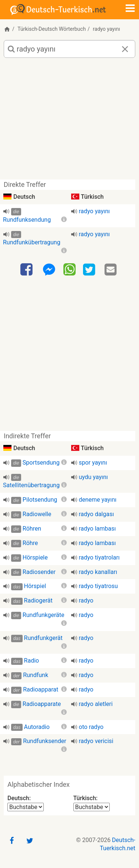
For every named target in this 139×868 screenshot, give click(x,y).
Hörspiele (35, 557)
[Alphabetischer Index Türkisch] (92, 807)
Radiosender (39, 572)
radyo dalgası (97, 514)
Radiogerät (38, 600)
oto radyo (91, 727)
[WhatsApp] (69, 269)
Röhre (30, 543)
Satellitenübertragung (31, 485)
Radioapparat (41, 689)
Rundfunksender (44, 741)
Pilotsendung (40, 500)
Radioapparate (42, 704)
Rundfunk (36, 675)
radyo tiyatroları (99, 557)
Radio (32, 661)
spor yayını (93, 463)
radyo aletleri (96, 704)
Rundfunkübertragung (32, 242)
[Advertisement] (69, 121)
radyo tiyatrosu (98, 586)
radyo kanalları (98, 572)
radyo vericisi (96, 741)
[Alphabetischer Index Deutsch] (26, 807)
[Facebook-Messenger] (49, 270)
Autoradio (37, 727)
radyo (86, 600)
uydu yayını (93, 477)
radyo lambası (97, 529)
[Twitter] (90, 270)
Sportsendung (41, 463)
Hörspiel (35, 586)
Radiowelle (37, 514)
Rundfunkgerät (43, 638)
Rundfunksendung (27, 220)
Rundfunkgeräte (44, 615)
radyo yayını (95, 211)
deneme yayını (98, 500)
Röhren (32, 529)
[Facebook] (27, 270)
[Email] (112, 270)
